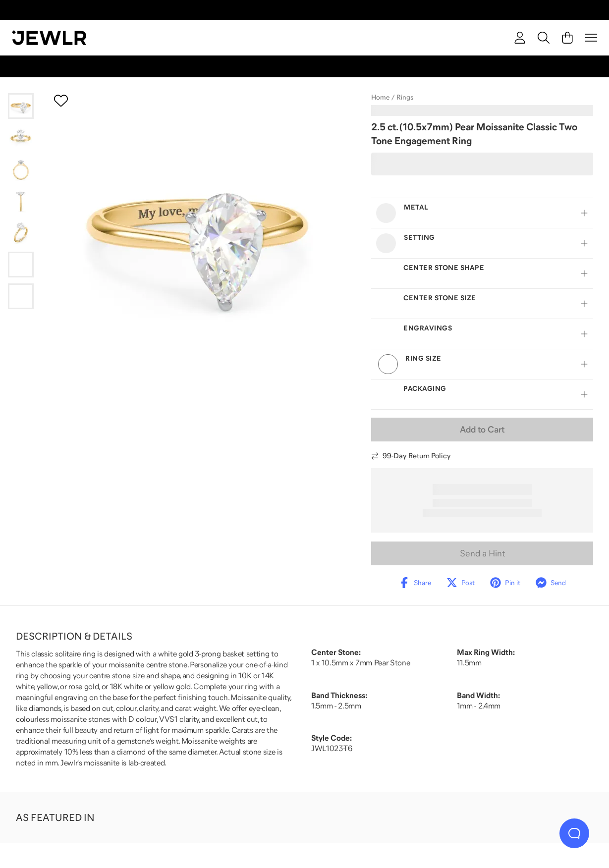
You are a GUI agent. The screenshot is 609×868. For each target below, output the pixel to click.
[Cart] (567, 38)
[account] (520, 38)
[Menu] (591, 38)
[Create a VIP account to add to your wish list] (61, 101)
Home (380, 97)
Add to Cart (482, 430)
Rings (405, 97)
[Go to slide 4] (21, 201)
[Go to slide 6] (21, 265)
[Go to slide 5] (21, 233)
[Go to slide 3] (21, 169)
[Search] (544, 38)
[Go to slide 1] (21, 106)
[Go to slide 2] (21, 138)
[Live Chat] (574, 833)
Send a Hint (482, 553)
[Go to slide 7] (21, 296)
